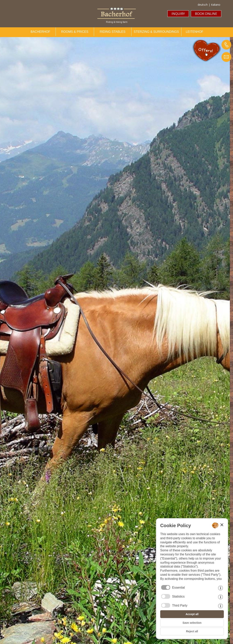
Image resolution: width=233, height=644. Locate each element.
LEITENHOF (195, 32)
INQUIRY (178, 14)
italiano (216, 5)
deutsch (203, 5)
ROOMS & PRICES (75, 32)
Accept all (192, 614)
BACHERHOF (40, 32)
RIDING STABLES (112, 32)
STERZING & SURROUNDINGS (156, 32)
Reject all (192, 631)
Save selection (192, 623)
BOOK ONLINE (206, 14)
